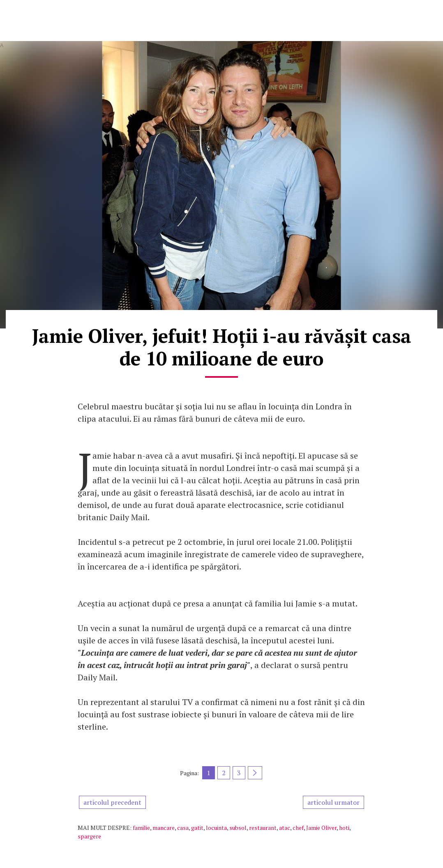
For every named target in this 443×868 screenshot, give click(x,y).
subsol (238, 828)
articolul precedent (112, 802)
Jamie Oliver (321, 828)
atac (285, 828)
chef (298, 828)
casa (183, 828)
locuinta (216, 828)
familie (141, 828)
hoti (344, 828)
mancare (164, 828)
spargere (89, 836)
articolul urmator (333, 802)
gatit (197, 828)
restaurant (263, 828)
